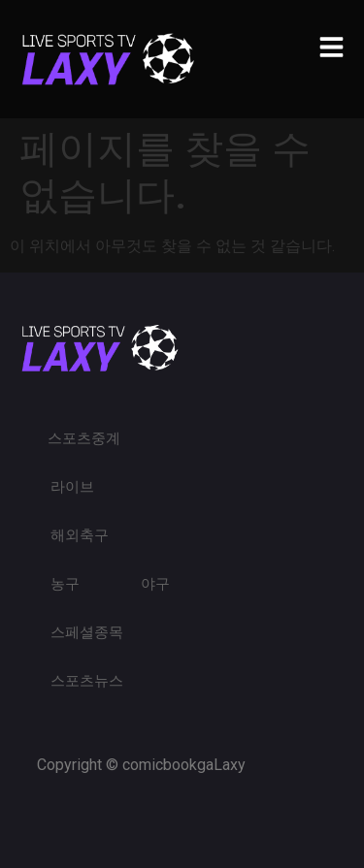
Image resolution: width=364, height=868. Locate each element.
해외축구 (80, 535)
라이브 (72, 487)
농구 (65, 584)
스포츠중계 (84, 438)
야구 (155, 584)
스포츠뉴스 (87, 681)
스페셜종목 (87, 632)
